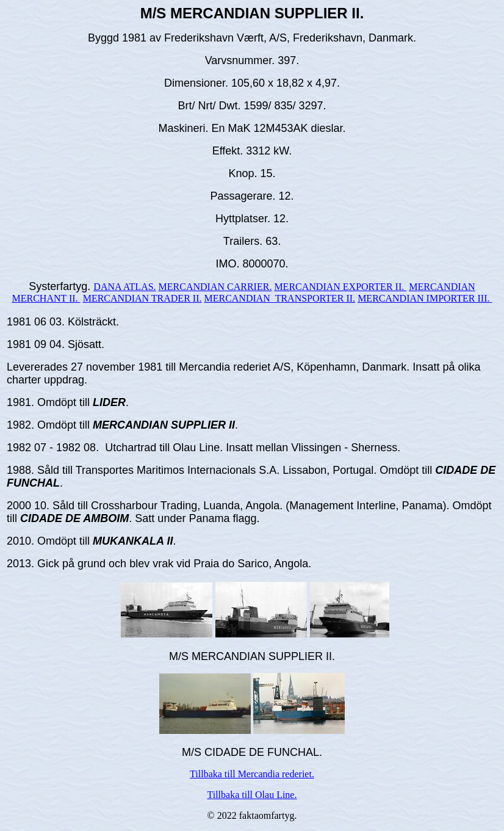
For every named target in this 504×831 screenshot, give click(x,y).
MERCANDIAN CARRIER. (215, 287)
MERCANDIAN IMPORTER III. (425, 298)
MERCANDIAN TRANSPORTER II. (279, 298)
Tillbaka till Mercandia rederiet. (252, 774)
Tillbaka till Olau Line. (252, 795)
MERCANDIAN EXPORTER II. (340, 287)
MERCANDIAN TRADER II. (142, 298)
